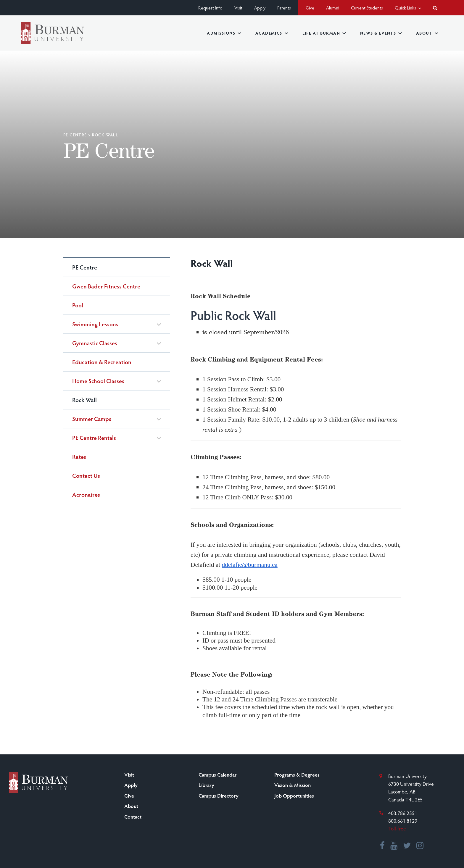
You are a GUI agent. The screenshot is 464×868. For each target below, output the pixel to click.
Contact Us (86, 475)
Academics (272, 33)
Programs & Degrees (297, 775)
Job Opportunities (294, 796)
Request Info (210, 8)
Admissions (224, 33)
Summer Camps (92, 419)
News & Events (381, 33)
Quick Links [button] (408, 8)
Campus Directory (219, 796)
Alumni (333, 8)
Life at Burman (324, 33)
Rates (79, 456)
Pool (78, 305)
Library (206, 785)
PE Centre (75, 135)
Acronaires (86, 494)
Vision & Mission (293, 785)
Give (310, 8)
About (427, 33)
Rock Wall (84, 400)
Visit (238, 8)
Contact (133, 817)
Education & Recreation (102, 362)
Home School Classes (98, 381)
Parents (284, 8)
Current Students (367, 8)
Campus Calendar (218, 775)
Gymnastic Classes (95, 343)
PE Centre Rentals (94, 438)
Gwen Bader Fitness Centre (106, 286)
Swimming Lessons (95, 324)
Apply (260, 8)
